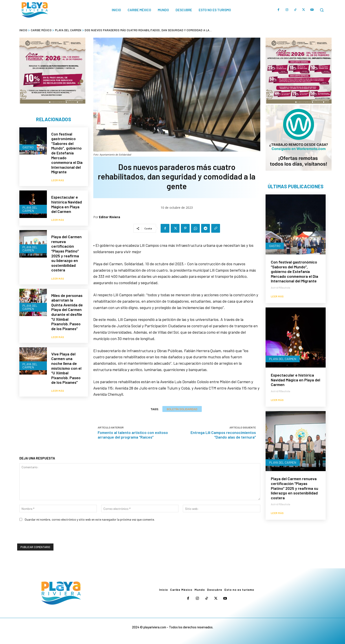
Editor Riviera (110, 217)
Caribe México (41, 30)
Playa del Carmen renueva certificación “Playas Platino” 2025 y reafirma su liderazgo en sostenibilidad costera (66, 253)
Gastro (28, 147)
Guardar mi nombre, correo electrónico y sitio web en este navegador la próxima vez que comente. (90, 519)
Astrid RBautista (281, 287)
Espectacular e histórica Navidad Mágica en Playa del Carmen (67, 204)
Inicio (23, 30)
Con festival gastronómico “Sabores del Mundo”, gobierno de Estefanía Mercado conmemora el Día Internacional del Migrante (67, 153)
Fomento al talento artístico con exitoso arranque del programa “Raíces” (133, 435)
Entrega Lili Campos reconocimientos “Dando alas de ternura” (223, 435)
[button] (322, 10)
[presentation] (51, 535)
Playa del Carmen (68, 30)
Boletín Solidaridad (182, 409)
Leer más (58, 180)
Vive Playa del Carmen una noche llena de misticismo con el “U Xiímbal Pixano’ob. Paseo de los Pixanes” (66, 368)
